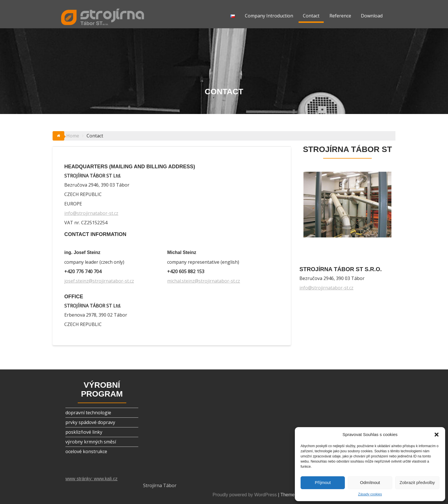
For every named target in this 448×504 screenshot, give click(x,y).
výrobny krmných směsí (91, 442)
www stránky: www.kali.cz (91, 479)
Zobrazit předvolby (417, 482)
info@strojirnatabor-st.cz (91, 213)
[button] (437, 435)
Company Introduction (269, 16)
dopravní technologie (88, 413)
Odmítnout (370, 482)
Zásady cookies (370, 494)
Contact (311, 16)
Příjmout (323, 482)
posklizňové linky (84, 432)
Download (372, 16)
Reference (340, 16)
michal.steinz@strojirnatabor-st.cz (204, 281)
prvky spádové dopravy (90, 422)
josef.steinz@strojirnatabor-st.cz (99, 281)
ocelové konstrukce (86, 451)
